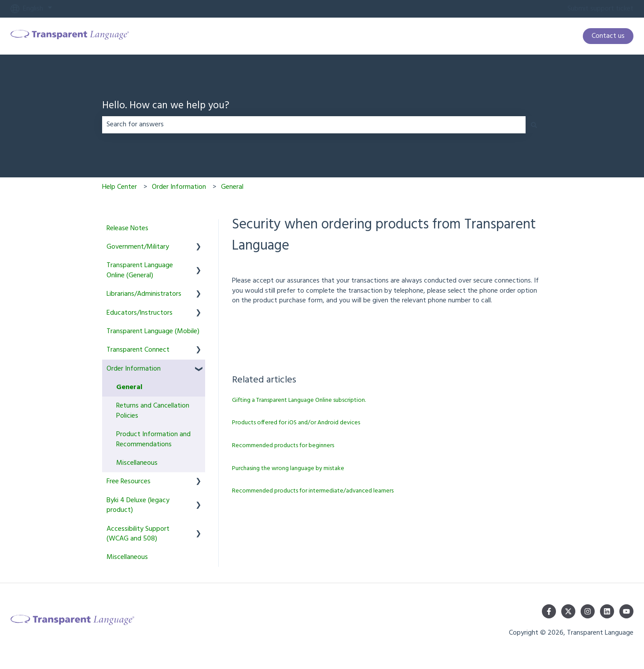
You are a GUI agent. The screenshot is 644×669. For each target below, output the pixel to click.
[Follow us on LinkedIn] (607, 611)
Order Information (179, 187)
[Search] (534, 125)
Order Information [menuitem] (134, 369)
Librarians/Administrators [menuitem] (144, 294)
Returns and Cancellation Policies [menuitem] (153, 411)
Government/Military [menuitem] (138, 247)
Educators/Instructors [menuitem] (140, 313)
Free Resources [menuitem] (129, 482)
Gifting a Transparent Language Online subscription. (299, 400)
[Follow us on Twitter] (568, 611)
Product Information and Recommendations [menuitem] (153, 439)
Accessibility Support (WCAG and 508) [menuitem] (138, 534)
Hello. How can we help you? (166, 106)
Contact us (608, 36)
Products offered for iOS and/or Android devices (296, 423)
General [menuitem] (129, 387)
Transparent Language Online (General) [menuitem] (140, 270)
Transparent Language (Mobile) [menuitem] (153, 331)
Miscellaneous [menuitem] (137, 463)
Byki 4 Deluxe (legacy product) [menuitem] (138, 505)
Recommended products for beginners (283, 446)
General (232, 187)
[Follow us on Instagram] (588, 611)
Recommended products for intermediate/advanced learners (313, 491)
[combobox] (314, 125)
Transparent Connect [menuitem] (138, 350)
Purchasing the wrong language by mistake (288, 469)
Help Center (120, 187)
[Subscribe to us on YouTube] (626, 611)
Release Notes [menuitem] (127, 228)
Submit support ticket (600, 9)
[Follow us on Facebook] (549, 611)
